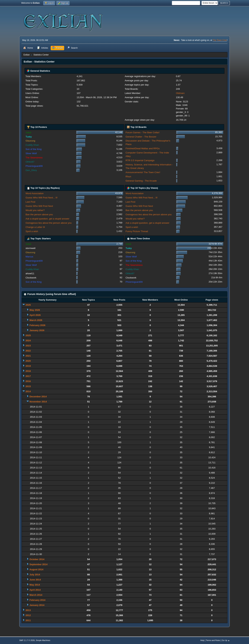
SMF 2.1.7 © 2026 (27, 640)
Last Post (31, 202)
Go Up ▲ (226, 640)
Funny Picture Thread (137, 231)
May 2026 (35, 310)
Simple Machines (43, 640)
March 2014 (36, 595)
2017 (28, 376)
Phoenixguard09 (34, 166)
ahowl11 (30, 273)
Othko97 (30, 162)
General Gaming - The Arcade (141, 181)
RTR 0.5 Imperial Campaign (140, 160)
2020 (28, 361)
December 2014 (38, 397)
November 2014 (38, 402)
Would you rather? (35, 210)
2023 (28, 346)
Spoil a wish (32, 231)
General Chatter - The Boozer (141, 137)
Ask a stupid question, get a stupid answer (48, 219)
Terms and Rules (213, 640)
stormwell (31, 248)
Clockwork (31, 278)
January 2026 (37, 330)
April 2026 (35, 315)
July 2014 (35, 575)
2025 (28, 335)
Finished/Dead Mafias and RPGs (143, 148)
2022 (28, 351)
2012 (28, 615)
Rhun (128, 177)
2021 (28, 356)
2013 (28, 610)
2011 (28, 620)
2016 (28, 381)
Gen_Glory (31, 170)
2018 (28, 371)
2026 (28, 305)
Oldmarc (180, 93)
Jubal (28, 132)
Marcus (29, 257)
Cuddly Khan (32, 145)
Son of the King (34, 149)
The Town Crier (220, 40)
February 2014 (37, 600)
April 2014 (35, 590)
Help (202, 640)
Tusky (29, 137)
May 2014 (35, 585)
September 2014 (38, 564)
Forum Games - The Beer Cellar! (143, 132)
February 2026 (37, 325)
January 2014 (37, 605)
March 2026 (36, 320)
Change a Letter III (35, 227)
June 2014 (35, 580)
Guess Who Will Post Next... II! (42, 198)
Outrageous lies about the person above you (49, 223)
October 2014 (37, 559)
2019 (28, 366)
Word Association (35, 193)
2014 (28, 391)
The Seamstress (34, 158)
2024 (28, 341)
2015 (28, 386)
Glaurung (30, 141)
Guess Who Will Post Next (39, 206)
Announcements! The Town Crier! (143, 172)
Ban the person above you (39, 214)
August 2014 (36, 569)
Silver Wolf (31, 153)
